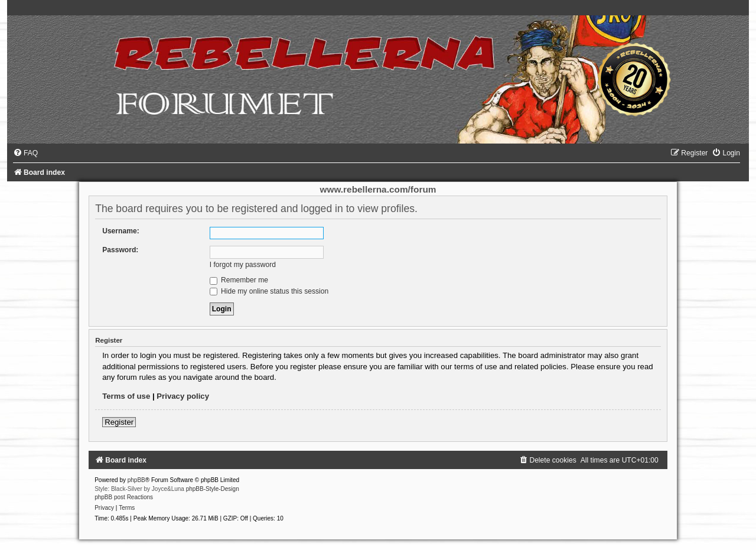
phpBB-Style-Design (213, 489)
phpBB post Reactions (124, 497)
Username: (121, 231)
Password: (120, 250)
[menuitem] (25, 153)
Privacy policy (183, 396)
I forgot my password (243, 265)
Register (119, 422)
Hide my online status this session (269, 291)
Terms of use (126, 396)
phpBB (136, 480)
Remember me (239, 280)
